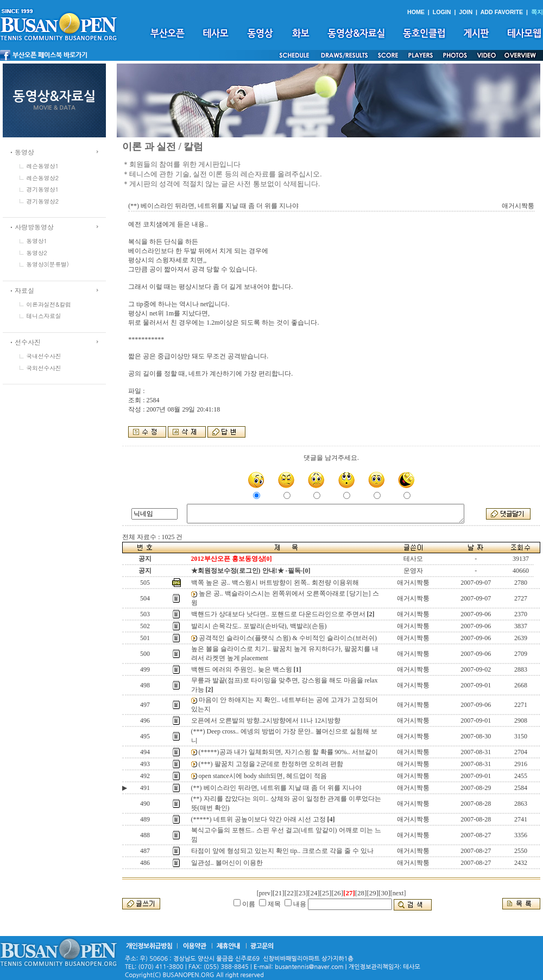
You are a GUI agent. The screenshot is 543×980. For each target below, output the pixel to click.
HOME (416, 12)
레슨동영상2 (43, 178)
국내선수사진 (44, 356)
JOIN (466, 12)
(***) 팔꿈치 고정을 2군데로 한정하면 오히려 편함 (271, 764)
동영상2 (37, 253)
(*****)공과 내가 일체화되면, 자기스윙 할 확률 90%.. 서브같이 (288, 752)
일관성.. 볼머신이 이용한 (227, 863)
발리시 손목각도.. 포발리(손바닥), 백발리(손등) (259, 626)
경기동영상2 (43, 201)
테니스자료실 (44, 316)
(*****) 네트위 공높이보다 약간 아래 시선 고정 (258, 819)
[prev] (265, 893)
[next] (398, 893)
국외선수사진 (44, 368)
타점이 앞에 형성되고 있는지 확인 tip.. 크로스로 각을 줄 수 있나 (283, 851)
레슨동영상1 (43, 166)
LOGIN (442, 12)
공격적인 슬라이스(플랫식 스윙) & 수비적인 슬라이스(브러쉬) (288, 638)
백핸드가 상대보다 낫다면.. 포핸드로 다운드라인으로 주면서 (278, 614)
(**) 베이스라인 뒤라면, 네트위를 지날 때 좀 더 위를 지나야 (276, 788)
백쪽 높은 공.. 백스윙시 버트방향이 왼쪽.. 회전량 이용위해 (275, 583)
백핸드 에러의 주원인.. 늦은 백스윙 (242, 669)
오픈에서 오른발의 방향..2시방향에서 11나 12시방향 (266, 720)
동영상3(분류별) (48, 264)
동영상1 (37, 241)
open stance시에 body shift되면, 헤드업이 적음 (263, 776)
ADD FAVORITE (502, 12)
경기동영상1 (43, 189)
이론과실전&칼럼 (49, 304)
